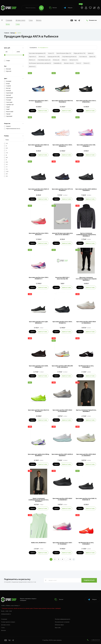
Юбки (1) (64, 60)
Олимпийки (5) (57, 63)
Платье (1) (86, 63)
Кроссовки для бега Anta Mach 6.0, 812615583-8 (62, 101)
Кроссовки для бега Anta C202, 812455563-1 (86, 145)
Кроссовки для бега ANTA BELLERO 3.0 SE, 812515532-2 (62, 366)
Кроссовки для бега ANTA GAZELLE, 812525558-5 (86, 190)
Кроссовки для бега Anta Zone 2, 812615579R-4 (86, 101)
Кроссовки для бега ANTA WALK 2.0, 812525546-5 (62, 411)
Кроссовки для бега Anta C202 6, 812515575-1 (39, 234)
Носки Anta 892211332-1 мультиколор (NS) (62, 278)
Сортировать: (33, 48)
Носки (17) (51, 53)
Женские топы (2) (69, 63)
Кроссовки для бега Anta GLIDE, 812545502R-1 (39, 366)
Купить (32, 111)
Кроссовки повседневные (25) (37, 53)
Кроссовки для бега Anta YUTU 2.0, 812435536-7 (62, 190)
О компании (9, 20)
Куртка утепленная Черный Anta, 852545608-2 (86, 411)
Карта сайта (58, 628)
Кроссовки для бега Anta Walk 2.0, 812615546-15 (86, 499)
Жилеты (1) (32, 60)
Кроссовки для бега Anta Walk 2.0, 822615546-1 (39, 145)
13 (70, 559)
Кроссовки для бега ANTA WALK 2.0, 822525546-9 (62, 499)
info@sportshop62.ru (6, 614)
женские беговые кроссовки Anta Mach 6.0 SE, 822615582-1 (62, 234)
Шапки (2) (91, 53)
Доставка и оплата (20, 20)
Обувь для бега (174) (79, 53)
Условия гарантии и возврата (8, 622)
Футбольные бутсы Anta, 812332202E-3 (86, 543)
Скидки (18, 24)
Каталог (53, 8)
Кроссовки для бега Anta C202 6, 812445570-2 (62, 322)
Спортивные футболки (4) (69, 57)
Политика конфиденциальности (63, 619)
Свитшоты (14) (74, 60)
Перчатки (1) (33, 57)
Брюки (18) (92, 57)
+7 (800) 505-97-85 (95, 640)
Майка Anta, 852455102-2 (39, 543)
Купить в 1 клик (43, 111)
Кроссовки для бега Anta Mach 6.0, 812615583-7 (39, 411)
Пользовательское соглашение (62, 622)
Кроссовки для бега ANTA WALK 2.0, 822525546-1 (86, 455)
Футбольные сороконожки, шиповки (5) (40, 63)
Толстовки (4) (83, 57)
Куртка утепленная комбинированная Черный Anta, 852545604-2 (86, 235)
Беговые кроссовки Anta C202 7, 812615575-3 (39, 101)
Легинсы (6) (56, 60)
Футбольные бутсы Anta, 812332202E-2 (86, 366)
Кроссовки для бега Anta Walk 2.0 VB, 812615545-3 (39, 190)
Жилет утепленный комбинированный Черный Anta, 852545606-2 (39, 500)
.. (66, 559)
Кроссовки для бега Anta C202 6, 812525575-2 (62, 145)
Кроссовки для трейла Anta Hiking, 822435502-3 (39, 455)
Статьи (31, 20)
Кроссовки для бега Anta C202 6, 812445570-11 (39, 278)
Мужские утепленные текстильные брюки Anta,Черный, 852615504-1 (86, 279)
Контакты (39, 20)
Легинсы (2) (42, 57)
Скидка (7, 61)
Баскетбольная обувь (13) (64, 53)
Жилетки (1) (32, 66)
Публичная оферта (59, 625)
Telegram (68, 8)
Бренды (8, 24)
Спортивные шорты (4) (44, 60)
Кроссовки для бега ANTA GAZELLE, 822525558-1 (62, 455)
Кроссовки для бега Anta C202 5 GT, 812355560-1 (62, 543)
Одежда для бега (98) (54, 57)
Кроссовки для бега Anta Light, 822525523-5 (39, 322)
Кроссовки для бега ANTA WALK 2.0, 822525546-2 (86, 322)
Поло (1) (79, 63)
